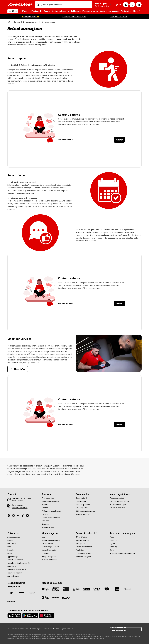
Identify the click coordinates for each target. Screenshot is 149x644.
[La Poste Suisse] (11, 593)
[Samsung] (113, 547)
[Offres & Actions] (82, 537)
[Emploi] (10, 553)
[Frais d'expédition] (82, 508)
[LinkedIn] (28, 516)
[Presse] (10, 547)
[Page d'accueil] (9, 22)
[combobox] (66, 5)
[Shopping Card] (81, 498)
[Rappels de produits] (117, 498)
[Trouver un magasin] (15, 573)
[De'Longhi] (114, 540)
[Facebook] (10, 516)
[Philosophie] (12, 544)
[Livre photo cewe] (48, 527)
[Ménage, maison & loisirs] (51, 540)
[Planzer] (11, 601)
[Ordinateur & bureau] (49, 560)
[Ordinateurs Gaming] (83, 553)
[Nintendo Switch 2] (82, 540)
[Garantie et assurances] (50, 501)
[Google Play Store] (30, 616)
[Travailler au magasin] (15, 560)
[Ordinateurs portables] (84, 547)
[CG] (8, 629)
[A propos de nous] (14, 537)
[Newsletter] (46, 524)
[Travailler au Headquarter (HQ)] (19, 563)
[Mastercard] (107, 589)
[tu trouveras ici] (17, 501)
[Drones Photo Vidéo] (49, 550)
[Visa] (97, 589)
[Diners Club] (127, 589)
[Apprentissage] (13, 557)
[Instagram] (14, 516)
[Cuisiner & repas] (48, 544)
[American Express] (117, 589)
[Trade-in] (45, 514)
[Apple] (112, 537)
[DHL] (21, 593)
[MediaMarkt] (20, 5)
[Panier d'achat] (139, 5)
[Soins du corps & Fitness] (50, 547)
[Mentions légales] (36, 629)
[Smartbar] (45, 508)
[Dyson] (112, 544)
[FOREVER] (45, 505)
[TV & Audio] (46, 553)
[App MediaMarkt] (13, 576)
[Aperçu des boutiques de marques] (122, 553)
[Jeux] (43, 537)
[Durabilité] (11, 550)
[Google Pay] (45, 598)
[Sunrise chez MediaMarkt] (51, 518)
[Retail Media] (12, 566)
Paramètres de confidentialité (126, 629)
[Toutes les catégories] (84, 557)
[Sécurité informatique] (118, 505)
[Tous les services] (48, 498)
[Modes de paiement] (83, 505)
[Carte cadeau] (81, 501)
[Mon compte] (126, 5)
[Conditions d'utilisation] (51, 629)
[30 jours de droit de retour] (85, 511)
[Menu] (13, 11)
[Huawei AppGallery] (47, 616)
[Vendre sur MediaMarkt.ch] (17, 570)
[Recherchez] (38, 5)
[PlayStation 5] (81, 550)
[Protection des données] (20, 629)
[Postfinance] (56, 598)
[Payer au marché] (45, 589)
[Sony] (112, 550)
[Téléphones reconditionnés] (52, 511)
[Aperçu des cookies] (68, 629)
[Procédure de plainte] (118, 508)
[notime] (32, 593)
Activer (119, 140)
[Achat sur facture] (76, 589)
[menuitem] (24, 11)
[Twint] (86, 589)
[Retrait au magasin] (83, 514)
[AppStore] (14, 616)
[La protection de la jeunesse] (120, 501)
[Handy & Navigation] (49, 557)
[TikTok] (24, 516)
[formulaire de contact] (20, 508)
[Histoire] (10, 540)
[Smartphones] (81, 544)
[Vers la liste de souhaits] (132, 5)
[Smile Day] (45, 521)
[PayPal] (66, 598)
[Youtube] (19, 516)
